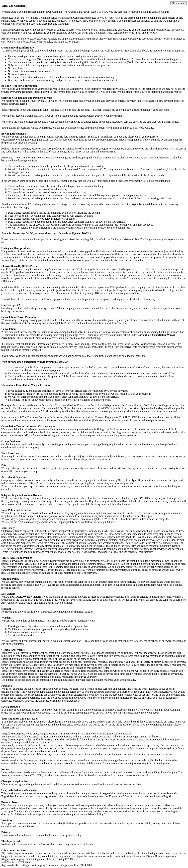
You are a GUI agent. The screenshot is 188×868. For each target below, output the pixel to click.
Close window (179, 3)
